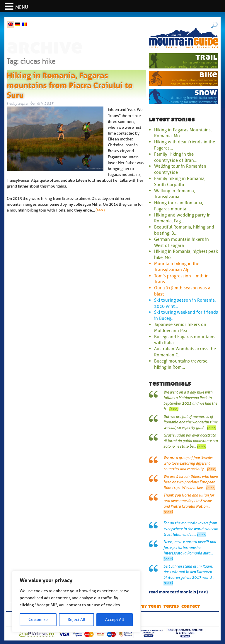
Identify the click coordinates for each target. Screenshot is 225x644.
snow (206, 92)
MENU (22, 7)
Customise (38, 620)
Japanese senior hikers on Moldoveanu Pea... (180, 328)
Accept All (115, 620)
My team (150, 606)
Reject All (76, 620)
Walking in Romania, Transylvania (174, 194)
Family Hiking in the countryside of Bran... (176, 157)
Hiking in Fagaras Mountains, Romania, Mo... (183, 133)
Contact (191, 606)
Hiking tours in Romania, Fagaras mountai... (179, 206)
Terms (171, 606)
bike (208, 74)
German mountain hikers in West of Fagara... (181, 242)
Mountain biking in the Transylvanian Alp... (177, 267)
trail (206, 57)
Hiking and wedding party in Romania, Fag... (182, 218)
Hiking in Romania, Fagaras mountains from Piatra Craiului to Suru (70, 84)
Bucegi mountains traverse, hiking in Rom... (181, 364)
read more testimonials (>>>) (178, 591)
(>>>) (100, 210)
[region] (76, 602)
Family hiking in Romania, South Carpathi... (180, 182)
